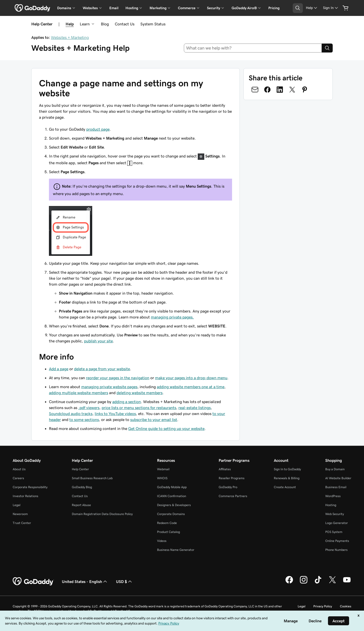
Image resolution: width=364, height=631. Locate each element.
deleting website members (140, 393)
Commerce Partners (233, 496)
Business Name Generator (176, 550)
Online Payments (337, 541)
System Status (153, 24)
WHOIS (162, 478)
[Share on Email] (255, 90)
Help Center (80, 469)
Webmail (163, 469)
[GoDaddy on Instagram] (304, 583)
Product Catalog (168, 532)
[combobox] (253, 48)
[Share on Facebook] (267, 90)
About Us (19, 469)
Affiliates (225, 469)
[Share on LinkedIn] (280, 90)
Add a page (59, 369)
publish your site (98, 341)
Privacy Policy (323, 606)
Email (114, 8)
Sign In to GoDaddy (287, 469)
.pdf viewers (89, 408)
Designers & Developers (174, 505)
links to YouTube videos (115, 414)
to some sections (84, 420)
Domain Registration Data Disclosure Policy (102, 514)
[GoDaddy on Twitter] (332, 583)
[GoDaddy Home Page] (33, 581)
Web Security (335, 514)
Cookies (346, 606)
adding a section (127, 402)
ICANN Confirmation (172, 496)
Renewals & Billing (287, 478)
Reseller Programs (232, 478)
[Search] (327, 48)
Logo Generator (337, 523)
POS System (334, 532)
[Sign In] (331, 8)
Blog (105, 24)
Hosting (331, 505)
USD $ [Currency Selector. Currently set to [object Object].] (124, 581)
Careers (18, 478)
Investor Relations (25, 496)
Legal (17, 505)
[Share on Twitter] (292, 90)
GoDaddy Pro (228, 487)
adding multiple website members (79, 393)
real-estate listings (195, 408)
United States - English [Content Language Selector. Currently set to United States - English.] (85, 581)
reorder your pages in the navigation (118, 378)
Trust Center (22, 523)
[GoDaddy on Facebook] (289, 583)
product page (98, 129)
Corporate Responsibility (30, 487)
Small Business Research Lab (92, 478)
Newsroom (20, 514)
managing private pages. (172, 317)
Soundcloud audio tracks (71, 414)
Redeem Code (167, 523)
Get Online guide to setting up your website (166, 428)
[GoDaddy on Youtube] (347, 583)
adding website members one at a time (191, 387)
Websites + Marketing (70, 37)
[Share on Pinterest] (305, 90)
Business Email (336, 487)
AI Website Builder (338, 478)
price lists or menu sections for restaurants (139, 408)
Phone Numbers (336, 550)
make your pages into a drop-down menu (191, 378)
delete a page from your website (102, 369)
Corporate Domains (171, 514)
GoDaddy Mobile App (172, 487)
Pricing (274, 8)
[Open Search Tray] (298, 8)
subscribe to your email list (154, 420)
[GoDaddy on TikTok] (318, 583)
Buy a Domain (335, 469)
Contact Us (125, 24)
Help (70, 24)
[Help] (312, 8)
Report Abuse (81, 505)
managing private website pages (109, 387)
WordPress (333, 496)
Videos (162, 541)
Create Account (285, 487)
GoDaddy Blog (82, 487)
